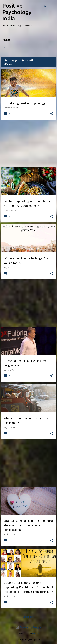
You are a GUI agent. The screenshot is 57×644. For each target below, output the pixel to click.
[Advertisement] (28, 143)
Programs (38, 48)
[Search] (45, 6)
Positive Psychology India (17, 12)
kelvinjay (36, 634)
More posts (29, 617)
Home (5, 48)
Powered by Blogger (29, 627)
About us (20, 48)
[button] (52, 114)
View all (8, 64)
